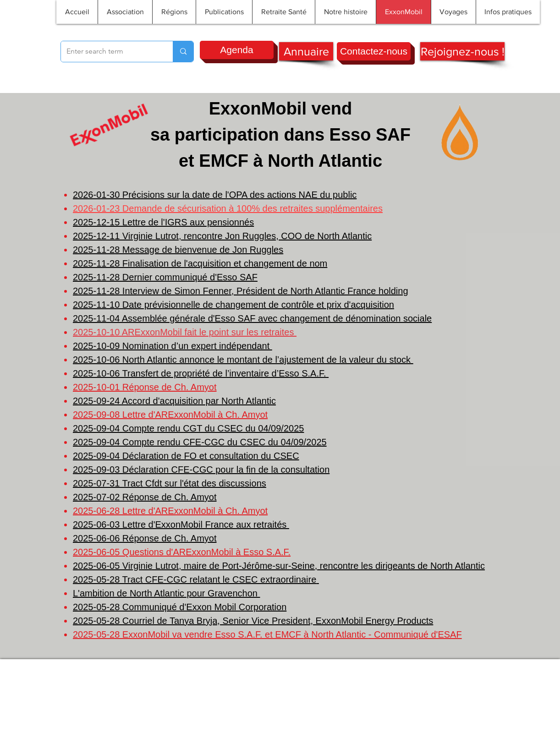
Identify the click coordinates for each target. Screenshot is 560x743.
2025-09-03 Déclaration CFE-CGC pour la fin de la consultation (201, 470)
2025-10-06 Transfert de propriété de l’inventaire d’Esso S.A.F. (201, 373)
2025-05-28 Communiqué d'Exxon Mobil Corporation (180, 607)
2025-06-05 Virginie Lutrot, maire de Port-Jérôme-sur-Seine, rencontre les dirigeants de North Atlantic (279, 566)
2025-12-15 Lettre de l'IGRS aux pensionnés (163, 222)
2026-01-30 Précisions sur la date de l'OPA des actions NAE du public (215, 195)
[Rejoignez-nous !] (462, 51)
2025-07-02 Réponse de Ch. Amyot (145, 497)
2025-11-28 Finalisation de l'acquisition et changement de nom (200, 263)
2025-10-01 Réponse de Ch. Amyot (145, 387)
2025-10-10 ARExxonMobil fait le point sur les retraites (185, 332)
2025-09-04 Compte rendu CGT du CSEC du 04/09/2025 (188, 428)
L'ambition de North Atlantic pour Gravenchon (167, 593)
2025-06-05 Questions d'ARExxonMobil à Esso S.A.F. (182, 552)
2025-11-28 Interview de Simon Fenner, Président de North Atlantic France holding (241, 291)
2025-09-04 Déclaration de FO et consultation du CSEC (186, 456)
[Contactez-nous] (374, 51)
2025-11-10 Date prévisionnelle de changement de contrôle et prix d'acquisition (233, 305)
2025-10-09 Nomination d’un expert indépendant (173, 346)
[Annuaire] (306, 51)
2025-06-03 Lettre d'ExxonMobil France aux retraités (181, 524)
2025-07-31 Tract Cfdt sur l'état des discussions (170, 483)
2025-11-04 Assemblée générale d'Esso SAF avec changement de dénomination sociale (252, 318)
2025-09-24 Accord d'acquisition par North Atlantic (174, 401)
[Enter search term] (110, 52)
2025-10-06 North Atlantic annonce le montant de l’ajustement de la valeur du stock (243, 360)
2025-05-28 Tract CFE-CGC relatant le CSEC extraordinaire (195, 579)
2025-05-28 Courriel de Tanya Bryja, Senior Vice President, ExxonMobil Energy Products (253, 621)
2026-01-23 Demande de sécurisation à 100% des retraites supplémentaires (228, 208)
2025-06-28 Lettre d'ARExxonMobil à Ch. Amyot (170, 511)
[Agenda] (237, 50)
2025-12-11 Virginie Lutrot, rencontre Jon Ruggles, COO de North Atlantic (222, 236)
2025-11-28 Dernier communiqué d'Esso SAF (165, 277)
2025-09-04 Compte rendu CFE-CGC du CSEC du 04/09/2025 (200, 442)
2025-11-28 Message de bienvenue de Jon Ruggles (178, 250)
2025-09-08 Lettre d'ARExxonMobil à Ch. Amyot (170, 415)
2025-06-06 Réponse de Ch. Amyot (145, 538)
